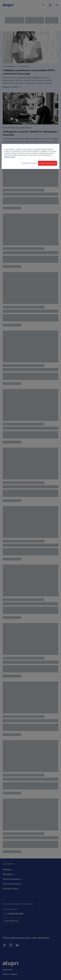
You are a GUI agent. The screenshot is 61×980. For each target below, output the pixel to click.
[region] (30, 156)
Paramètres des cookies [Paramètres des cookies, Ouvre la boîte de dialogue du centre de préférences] (29, 163)
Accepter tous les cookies (48, 163)
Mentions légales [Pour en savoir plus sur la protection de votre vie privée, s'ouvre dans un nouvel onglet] (10, 157)
